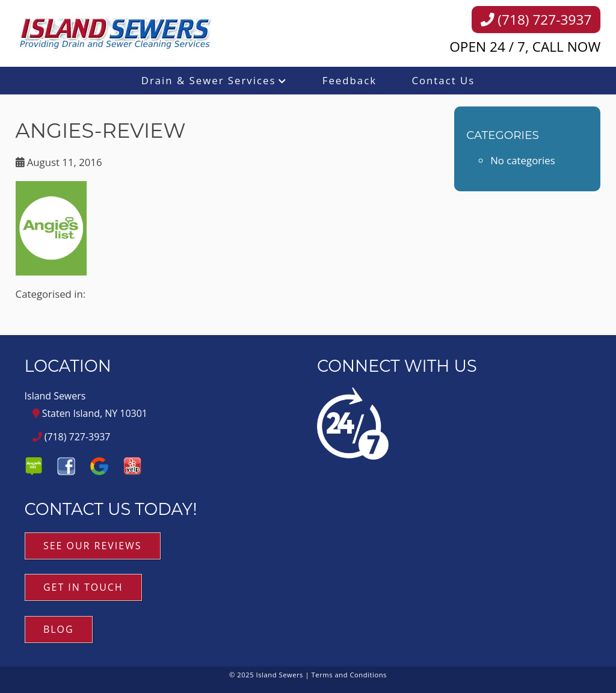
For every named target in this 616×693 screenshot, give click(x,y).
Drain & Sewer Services (209, 80)
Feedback (350, 80)
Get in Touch (83, 587)
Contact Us (443, 80)
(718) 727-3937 (536, 20)
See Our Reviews (93, 546)
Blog (59, 629)
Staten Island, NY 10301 (90, 413)
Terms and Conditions (349, 675)
